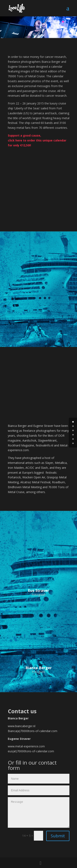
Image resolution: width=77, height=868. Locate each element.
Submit (58, 836)
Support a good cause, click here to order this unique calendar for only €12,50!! (37, 140)
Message (39, 812)
